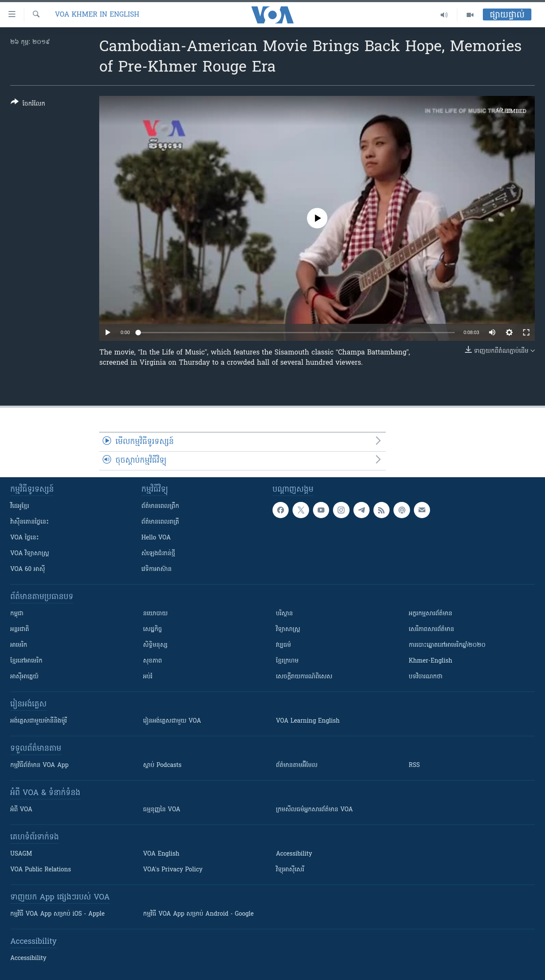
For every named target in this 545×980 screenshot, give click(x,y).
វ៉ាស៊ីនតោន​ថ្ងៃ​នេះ (30, 522)
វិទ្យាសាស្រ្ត (288, 630)
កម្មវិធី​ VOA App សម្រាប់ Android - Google (198, 914)
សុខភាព (152, 661)
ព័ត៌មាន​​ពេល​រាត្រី (160, 522)
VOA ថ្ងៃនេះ (24, 538)
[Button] (28, 105)
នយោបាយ (155, 614)
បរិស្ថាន (284, 614)
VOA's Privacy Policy (173, 870)
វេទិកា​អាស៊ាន (156, 569)
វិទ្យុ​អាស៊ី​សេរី (290, 870)
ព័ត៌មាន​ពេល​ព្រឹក (160, 506)
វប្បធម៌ (283, 645)
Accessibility (294, 854)
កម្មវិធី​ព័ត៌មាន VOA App (39, 765)
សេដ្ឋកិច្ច (152, 630)
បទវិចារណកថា (426, 677)
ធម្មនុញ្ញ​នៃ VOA (162, 810)
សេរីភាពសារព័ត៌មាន (432, 630)
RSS (414, 765)
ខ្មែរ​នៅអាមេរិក (26, 661)
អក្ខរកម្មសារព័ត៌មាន (430, 614)
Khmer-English (430, 661)
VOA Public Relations (41, 870)
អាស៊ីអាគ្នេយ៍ (24, 677)
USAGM (21, 854)
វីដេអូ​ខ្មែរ (20, 506)
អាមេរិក (19, 645)
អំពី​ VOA (21, 810)
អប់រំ (148, 677)
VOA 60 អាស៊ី (28, 569)
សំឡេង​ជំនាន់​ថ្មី (158, 554)
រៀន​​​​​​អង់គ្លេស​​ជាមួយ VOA (172, 721)
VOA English (161, 854)
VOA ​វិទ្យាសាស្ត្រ (30, 554)
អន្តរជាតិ (20, 630)
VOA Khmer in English (97, 15)
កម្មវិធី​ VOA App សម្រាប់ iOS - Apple (57, 914)
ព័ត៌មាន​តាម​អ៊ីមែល (297, 765)
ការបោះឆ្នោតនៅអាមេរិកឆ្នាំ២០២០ (447, 645)
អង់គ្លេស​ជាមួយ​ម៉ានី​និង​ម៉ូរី (39, 721)
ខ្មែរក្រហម (287, 661)
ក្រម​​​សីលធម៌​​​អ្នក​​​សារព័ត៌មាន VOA (314, 810)
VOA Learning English (308, 721)
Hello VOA (156, 538)
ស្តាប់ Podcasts (162, 765)
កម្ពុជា (17, 614)
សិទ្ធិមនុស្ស (155, 645)
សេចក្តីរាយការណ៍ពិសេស (304, 677)
